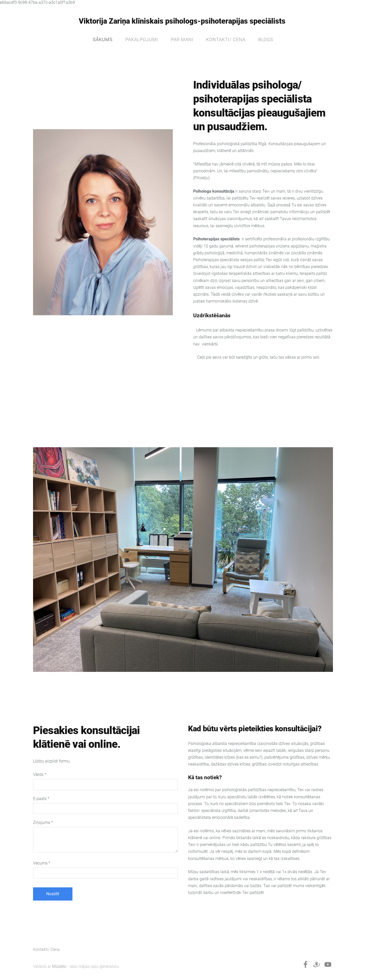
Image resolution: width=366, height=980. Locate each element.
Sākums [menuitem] (103, 39)
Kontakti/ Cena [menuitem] (226, 39)
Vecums (42, 863)
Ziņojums (43, 823)
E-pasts (41, 799)
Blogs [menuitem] (266, 39)
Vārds (40, 775)
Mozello (59, 966)
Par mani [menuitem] (182, 39)
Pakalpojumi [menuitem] (142, 39)
